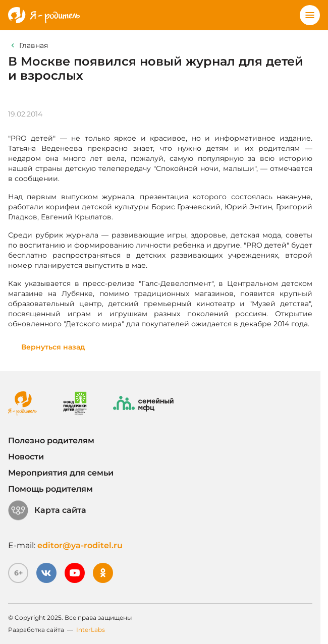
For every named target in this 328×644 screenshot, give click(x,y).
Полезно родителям (51, 441)
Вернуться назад (53, 347)
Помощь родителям (50, 489)
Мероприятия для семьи (61, 473)
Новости (26, 457)
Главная (34, 45)
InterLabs (91, 630)
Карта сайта (47, 510)
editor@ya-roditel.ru (80, 545)
